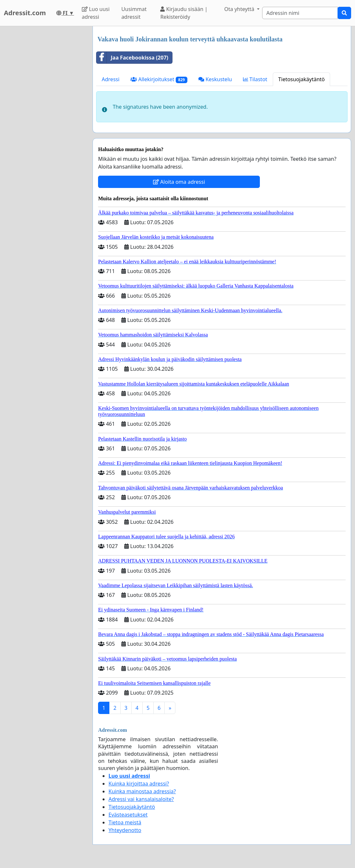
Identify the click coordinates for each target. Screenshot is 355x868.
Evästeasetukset (128, 815)
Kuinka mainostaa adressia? (142, 791)
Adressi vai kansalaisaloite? (141, 799)
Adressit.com (25, 13)
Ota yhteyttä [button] (240, 9)
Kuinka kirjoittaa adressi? (139, 784)
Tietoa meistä (125, 822)
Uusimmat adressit (134, 13)
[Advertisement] (44, 123)
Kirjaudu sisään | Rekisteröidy (184, 13)
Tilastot (255, 79)
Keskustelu (215, 79)
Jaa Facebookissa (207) (132, 58)
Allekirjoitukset (159, 79)
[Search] (300, 13)
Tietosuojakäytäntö (302, 79)
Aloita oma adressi (179, 182)
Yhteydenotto (125, 830)
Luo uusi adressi (96, 13)
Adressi (111, 79)
